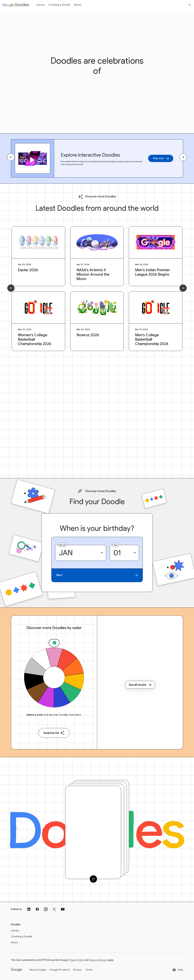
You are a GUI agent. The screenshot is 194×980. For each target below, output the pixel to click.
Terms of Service (98, 960)
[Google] (17, 970)
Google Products (60, 970)
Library (41, 5)
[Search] (190, 5)
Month (62, 545)
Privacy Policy (76, 960)
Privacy (77, 970)
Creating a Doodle (59, 5)
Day (116, 545)
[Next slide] (183, 157)
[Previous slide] (11, 157)
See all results (140, 685)
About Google (38, 970)
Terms (89, 970)
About (78, 5)
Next (97, 575)
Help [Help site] (178, 970)
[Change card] (93, 879)
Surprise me (54, 733)
